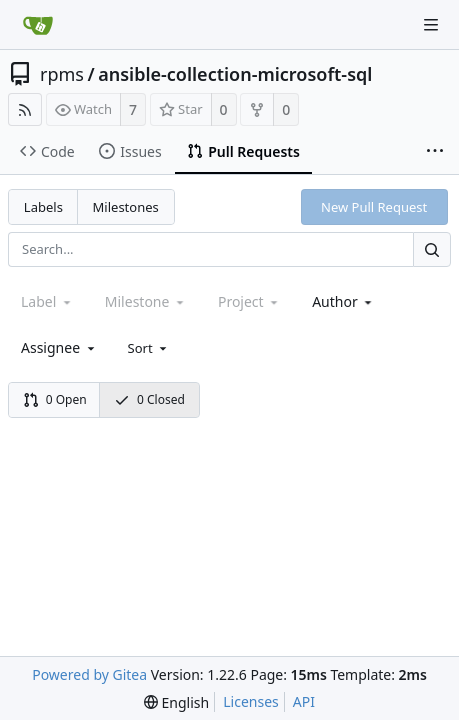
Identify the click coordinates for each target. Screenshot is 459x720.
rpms (62, 74)
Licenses (251, 701)
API (304, 701)
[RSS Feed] (25, 109)
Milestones (126, 207)
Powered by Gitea (89, 674)
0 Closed (149, 399)
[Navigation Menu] (431, 25)
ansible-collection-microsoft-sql (235, 74)
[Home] (38, 25)
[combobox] (343, 301)
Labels (43, 207)
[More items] (435, 152)
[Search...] (432, 249)
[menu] (149, 348)
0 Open (55, 399)
